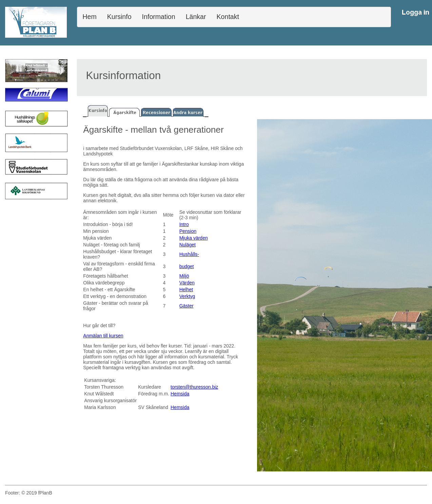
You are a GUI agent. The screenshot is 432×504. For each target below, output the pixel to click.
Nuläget (188, 245)
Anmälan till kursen (103, 336)
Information (159, 17)
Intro (184, 224)
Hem (89, 17)
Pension (188, 231)
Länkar (196, 17)
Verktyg (187, 296)
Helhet (186, 290)
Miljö (184, 276)
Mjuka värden (194, 238)
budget (187, 266)
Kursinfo (119, 17)
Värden (187, 283)
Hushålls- (189, 254)
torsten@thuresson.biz (194, 387)
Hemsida (180, 394)
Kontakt (228, 17)
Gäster (186, 306)
